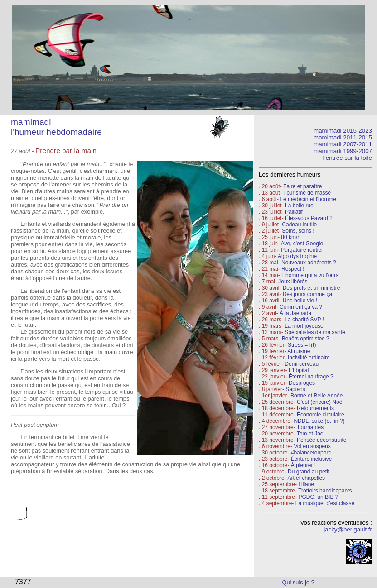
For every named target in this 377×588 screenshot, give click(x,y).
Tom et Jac (310, 434)
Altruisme (299, 351)
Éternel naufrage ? (311, 377)
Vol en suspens (312, 446)
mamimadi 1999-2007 (343, 151)
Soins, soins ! (298, 231)
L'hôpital (299, 370)
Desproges (302, 383)
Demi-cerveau (302, 364)
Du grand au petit (309, 472)
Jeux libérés (293, 282)
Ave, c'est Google (302, 244)
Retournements (315, 408)
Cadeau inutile (299, 225)
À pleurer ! (303, 465)
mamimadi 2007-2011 (343, 144)
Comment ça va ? (301, 307)
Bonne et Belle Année (317, 396)
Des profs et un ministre (312, 288)
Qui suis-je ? (298, 582)
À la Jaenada (295, 313)
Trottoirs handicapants (325, 491)
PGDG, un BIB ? (318, 497)
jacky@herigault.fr (348, 529)
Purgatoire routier (302, 250)
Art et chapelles (306, 478)
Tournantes (310, 427)
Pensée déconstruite (321, 440)
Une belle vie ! (300, 301)
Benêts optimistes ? (306, 339)
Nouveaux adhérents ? (309, 263)
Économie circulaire (321, 415)
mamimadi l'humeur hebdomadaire (56, 127)
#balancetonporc (311, 453)
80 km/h (291, 237)
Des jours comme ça (307, 294)
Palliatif (294, 212)
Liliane (306, 484)
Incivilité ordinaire (309, 358)
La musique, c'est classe (325, 503)
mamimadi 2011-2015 (343, 137)
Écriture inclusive (312, 459)
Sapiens (295, 389)
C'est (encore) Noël (320, 402)
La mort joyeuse (304, 326)
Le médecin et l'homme (308, 199)
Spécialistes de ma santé (315, 332)
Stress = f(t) (302, 345)
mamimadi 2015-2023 (343, 131)
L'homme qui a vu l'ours (310, 275)
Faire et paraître (302, 186)
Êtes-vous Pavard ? (309, 218)
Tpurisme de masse (307, 193)
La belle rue (299, 206)
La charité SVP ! (304, 320)
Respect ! (293, 269)
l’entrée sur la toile (348, 158)
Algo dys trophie (297, 256)
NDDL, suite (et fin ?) (319, 421)
